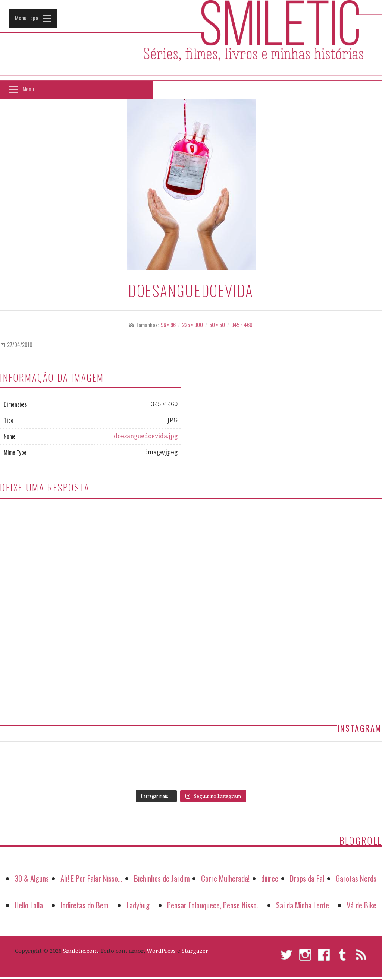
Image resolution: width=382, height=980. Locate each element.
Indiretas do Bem (84, 905)
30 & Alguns (32, 878)
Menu (28, 89)
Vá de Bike (361, 905)
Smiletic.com (81, 951)
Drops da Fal (307, 878)
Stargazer (195, 951)
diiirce (270, 878)
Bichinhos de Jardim (162, 878)
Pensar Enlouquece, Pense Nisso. (213, 905)
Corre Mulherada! (225, 878)
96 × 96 (168, 325)
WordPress (161, 951)
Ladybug (138, 905)
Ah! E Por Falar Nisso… (91, 878)
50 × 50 (217, 325)
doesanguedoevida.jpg (146, 436)
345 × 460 (242, 325)
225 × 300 (192, 325)
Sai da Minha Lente (303, 905)
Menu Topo (26, 18)
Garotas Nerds (356, 878)
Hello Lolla (29, 905)
